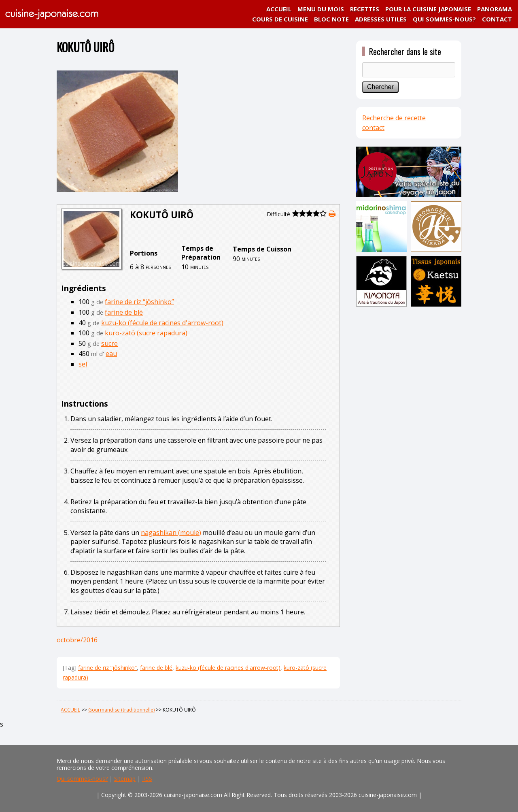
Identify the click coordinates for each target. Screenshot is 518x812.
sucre (109, 343)
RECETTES (365, 9)
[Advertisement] (409, 436)
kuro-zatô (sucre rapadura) (146, 333)
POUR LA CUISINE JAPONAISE (428, 9)
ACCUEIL (279, 9)
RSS (147, 779)
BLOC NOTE (331, 19)
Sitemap (125, 779)
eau (111, 354)
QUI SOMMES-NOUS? (444, 19)
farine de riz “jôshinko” (139, 302)
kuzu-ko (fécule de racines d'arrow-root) (162, 323)
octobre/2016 (77, 640)
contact (373, 128)
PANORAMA (495, 9)
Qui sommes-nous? (82, 779)
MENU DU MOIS (321, 9)
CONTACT (497, 19)
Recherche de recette (394, 118)
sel (83, 364)
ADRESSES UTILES (381, 19)
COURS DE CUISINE (280, 19)
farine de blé (124, 312)
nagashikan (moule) (171, 533)
